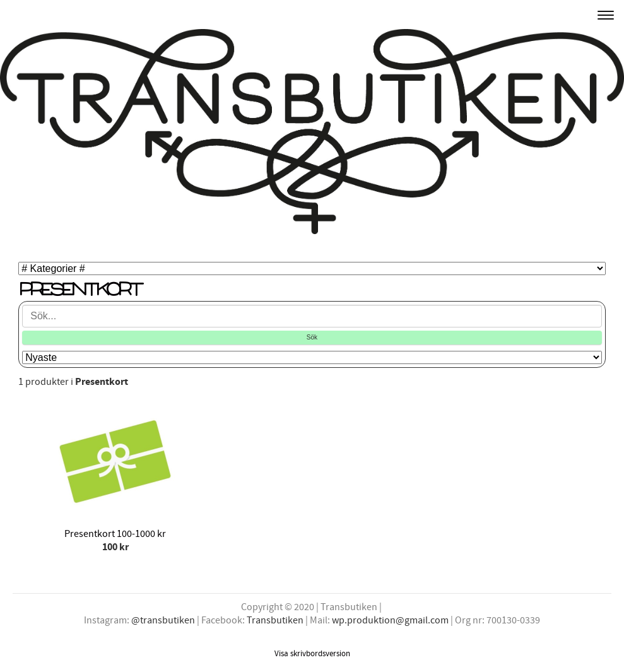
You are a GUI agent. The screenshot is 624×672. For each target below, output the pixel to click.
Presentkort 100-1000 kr (115, 534)
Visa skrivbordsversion (312, 654)
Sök (312, 337)
